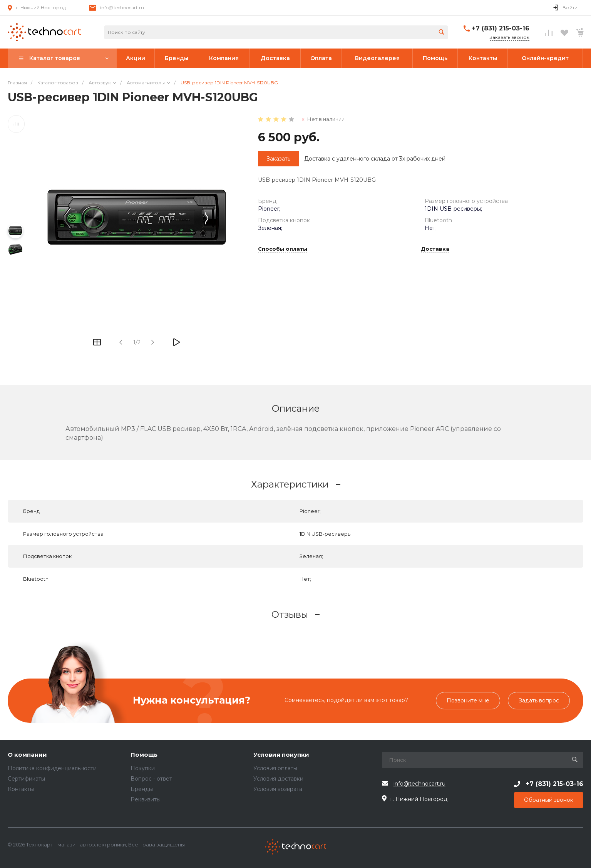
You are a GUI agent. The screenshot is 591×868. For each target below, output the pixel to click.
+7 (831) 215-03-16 (501, 28)
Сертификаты (26, 779)
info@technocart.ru (122, 8)
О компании (27, 755)
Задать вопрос (539, 700)
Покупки (143, 768)
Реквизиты (146, 799)
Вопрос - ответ (151, 779)
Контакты (21, 789)
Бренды (142, 789)
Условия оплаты (275, 768)
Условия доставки (278, 779)
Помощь (144, 755)
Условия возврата (278, 789)
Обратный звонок (549, 800)
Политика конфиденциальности (52, 768)
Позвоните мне (468, 700)
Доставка (435, 249)
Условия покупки (281, 755)
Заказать (278, 159)
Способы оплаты (283, 249)
